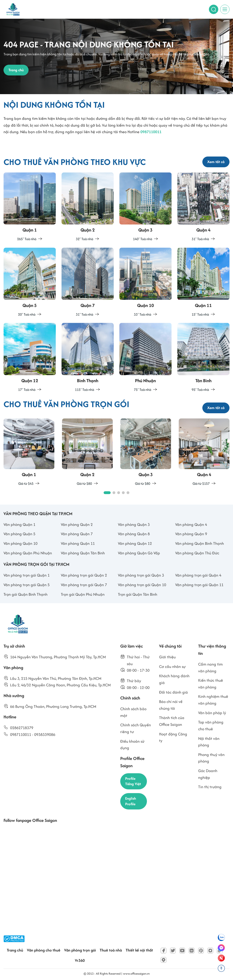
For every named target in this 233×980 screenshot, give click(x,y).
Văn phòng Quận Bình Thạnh (200, 543)
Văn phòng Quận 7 (77, 534)
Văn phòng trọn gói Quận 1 (27, 575)
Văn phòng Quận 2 (77, 524)
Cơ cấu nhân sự (172, 666)
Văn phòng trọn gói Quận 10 (142, 585)
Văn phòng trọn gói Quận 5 (27, 585)
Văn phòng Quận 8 (134, 534)
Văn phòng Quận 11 (78, 543)
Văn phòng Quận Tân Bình (83, 553)
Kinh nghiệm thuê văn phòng (213, 700)
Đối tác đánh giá (173, 692)
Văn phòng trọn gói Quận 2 (84, 575)
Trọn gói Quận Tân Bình (138, 594)
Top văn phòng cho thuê (211, 725)
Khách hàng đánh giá (174, 679)
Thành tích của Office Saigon (172, 721)
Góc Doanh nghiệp (208, 774)
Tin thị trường (210, 787)
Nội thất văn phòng (209, 742)
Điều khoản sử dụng (132, 745)
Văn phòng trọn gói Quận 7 (84, 585)
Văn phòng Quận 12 (135, 543)
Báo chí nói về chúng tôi (171, 705)
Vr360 (80, 960)
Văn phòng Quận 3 (134, 524)
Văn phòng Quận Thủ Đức (197, 553)
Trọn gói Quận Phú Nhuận (83, 594)
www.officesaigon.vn (136, 974)
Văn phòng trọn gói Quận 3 (141, 575)
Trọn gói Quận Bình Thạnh (25, 594)
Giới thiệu (167, 657)
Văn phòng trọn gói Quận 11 (199, 585)
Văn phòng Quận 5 (19, 534)
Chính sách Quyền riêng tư (136, 728)
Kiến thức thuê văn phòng (211, 684)
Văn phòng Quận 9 (191, 534)
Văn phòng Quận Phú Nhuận (28, 553)
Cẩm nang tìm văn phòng (210, 668)
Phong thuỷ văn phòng (211, 758)
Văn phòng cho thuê (44, 950)
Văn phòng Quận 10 (20, 543)
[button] (107, 493)
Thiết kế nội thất (139, 950)
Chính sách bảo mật (133, 712)
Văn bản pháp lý (212, 713)
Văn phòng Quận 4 (191, 524)
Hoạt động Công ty (173, 737)
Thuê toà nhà (111, 950)
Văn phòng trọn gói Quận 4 (198, 575)
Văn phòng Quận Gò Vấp (139, 553)
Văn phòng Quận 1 (19, 524)
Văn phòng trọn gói (80, 950)
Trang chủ (15, 950)
